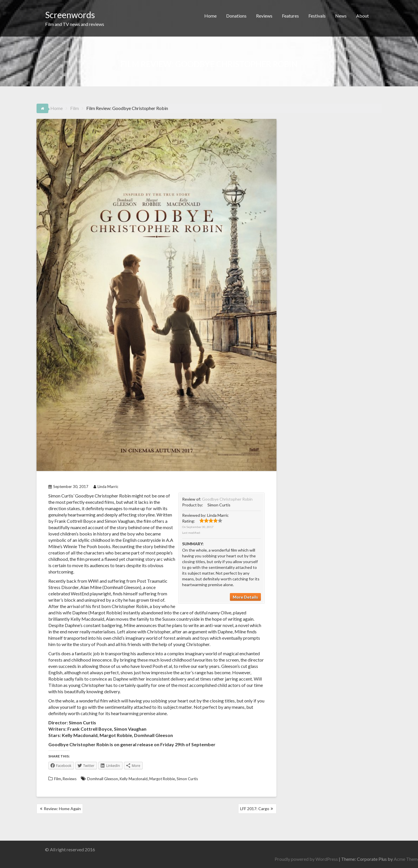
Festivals (317, 16)
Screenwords (70, 15)
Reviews (264, 16)
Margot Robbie (162, 779)
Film (58, 779)
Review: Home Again (62, 809)
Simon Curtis (187, 779)
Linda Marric (106, 487)
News (341, 16)
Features (290, 16)
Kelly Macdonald (134, 779)
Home (210, 16)
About (362, 16)
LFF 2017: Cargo (255, 809)
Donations (236, 16)
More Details (245, 597)
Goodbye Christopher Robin (227, 499)
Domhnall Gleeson (103, 779)
